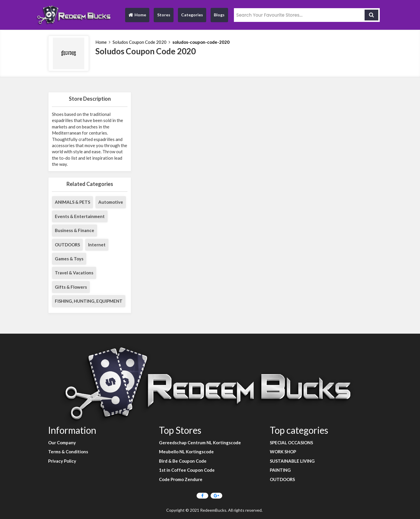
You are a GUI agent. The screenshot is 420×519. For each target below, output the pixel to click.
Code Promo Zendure (181, 479)
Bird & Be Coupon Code (183, 461)
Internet (97, 245)
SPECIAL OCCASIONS (291, 443)
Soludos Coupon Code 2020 (140, 42)
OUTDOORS (67, 245)
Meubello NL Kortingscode (186, 452)
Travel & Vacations (74, 273)
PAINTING (280, 470)
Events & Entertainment (80, 216)
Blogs (219, 15)
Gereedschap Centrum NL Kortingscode (200, 443)
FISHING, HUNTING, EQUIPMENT (89, 301)
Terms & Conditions (68, 452)
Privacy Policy (62, 461)
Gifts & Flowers (71, 287)
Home (137, 16)
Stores (164, 15)
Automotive (111, 202)
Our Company (62, 443)
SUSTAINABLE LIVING (292, 461)
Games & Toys (69, 259)
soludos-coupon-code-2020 (201, 42)
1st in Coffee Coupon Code (187, 470)
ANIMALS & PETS (72, 202)
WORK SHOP (283, 452)
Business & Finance (75, 230)
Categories (192, 15)
